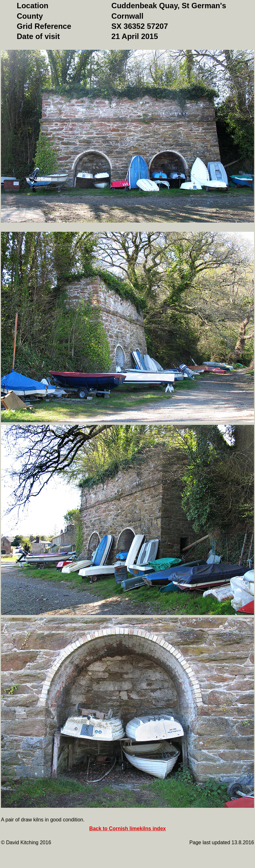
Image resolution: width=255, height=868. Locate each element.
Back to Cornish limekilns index (127, 829)
